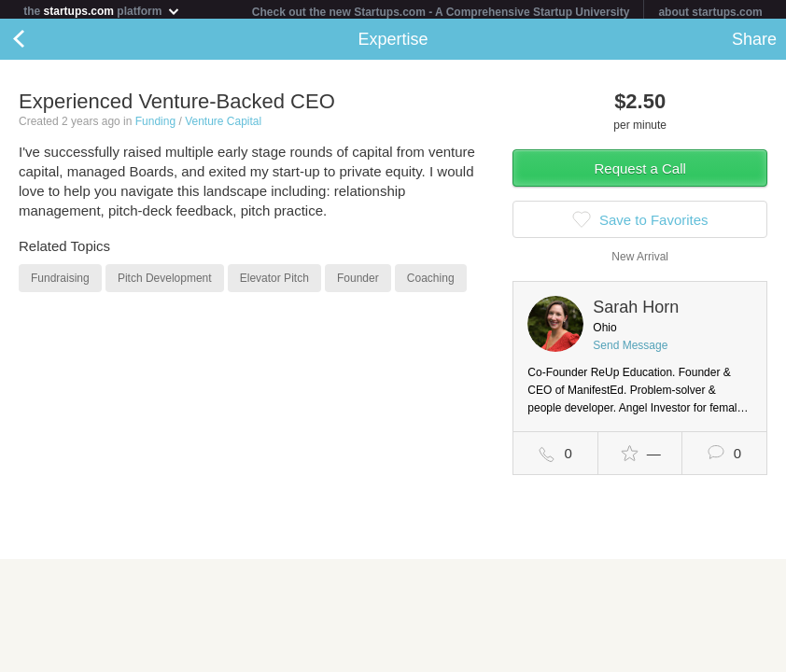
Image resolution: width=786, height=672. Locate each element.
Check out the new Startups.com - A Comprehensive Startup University (441, 12)
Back (37, 43)
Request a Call (639, 172)
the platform (102, 11)
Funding (155, 125)
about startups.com (710, 12)
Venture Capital (223, 125)
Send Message (630, 349)
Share (754, 43)
